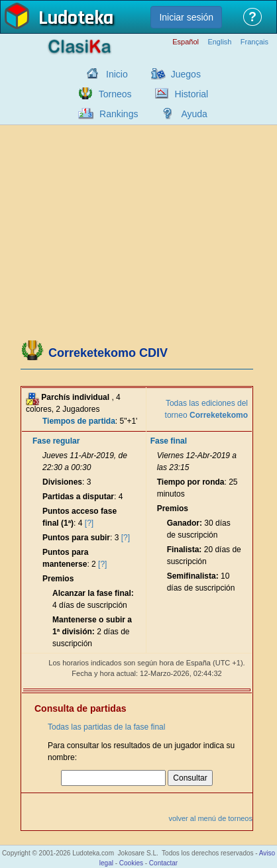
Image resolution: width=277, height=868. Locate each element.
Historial (192, 94)
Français (254, 42)
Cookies (131, 863)
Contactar (163, 863)
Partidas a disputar (78, 497)
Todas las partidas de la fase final (106, 727)
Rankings (119, 114)
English (219, 42)
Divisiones (62, 482)
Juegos (186, 74)
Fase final (169, 441)
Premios (58, 579)
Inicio (117, 74)
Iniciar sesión (186, 17)
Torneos (115, 94)
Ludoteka (76, 19)
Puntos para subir (76, 538)
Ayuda (194, 114)
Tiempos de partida (79, 421)
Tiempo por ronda (191, 482)
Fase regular (56, 441)
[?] (89, 523)
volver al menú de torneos (210, 818)
